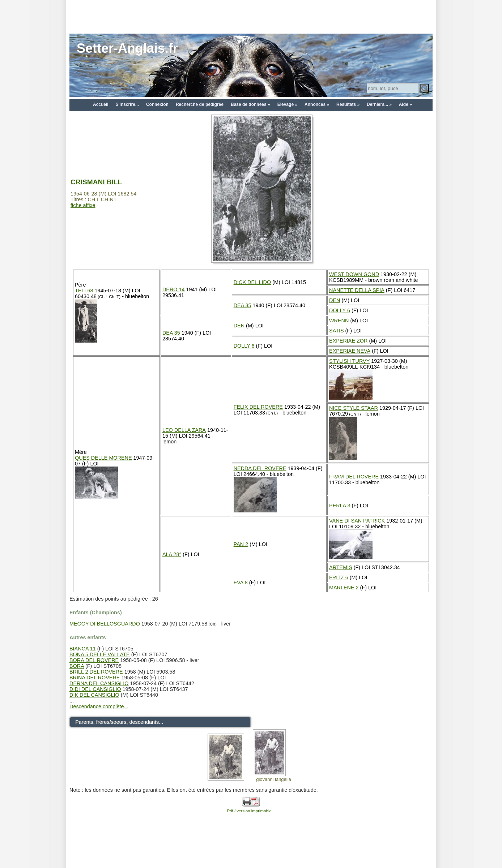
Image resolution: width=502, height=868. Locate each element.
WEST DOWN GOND (354, 274)
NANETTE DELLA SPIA (357, 290)
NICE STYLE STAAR (354, 408)
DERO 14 (174, 289)
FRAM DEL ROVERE (354, 477)
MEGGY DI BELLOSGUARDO (105, 624)
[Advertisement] (251, 16)
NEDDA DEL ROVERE (260, 468)
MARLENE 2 (344, 588)
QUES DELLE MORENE (103, 458)
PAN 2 (241, 544)
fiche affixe (83, 205)
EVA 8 (241, 583)
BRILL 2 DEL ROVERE (96, 672)
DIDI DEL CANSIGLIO (95, 689)
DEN (335, 300)
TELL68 (84, 291)
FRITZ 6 (339, 577)
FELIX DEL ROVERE (258, 407)
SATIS (337, 331)
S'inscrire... (127, 104)
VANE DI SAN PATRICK (357, 521)
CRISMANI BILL (96, 182)
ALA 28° (172, 554)
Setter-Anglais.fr (127, 48)
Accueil (101, 104)
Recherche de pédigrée (200, 104)
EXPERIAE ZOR (348, 341)
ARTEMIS (341, 567)
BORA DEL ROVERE (94, 660)
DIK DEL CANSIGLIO (94, 695)
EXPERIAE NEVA (350, 351)
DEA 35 (243, 305)
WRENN (339, 321)
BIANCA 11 (83, 649)
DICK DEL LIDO (252, 282)
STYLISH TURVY (349, 361)
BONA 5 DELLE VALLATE (100, 654)
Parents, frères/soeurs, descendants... (119, 722)
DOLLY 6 (340, 310)
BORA (77, 666)
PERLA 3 (340, 506)
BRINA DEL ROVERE (95, 678)
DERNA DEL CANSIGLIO (99, 683)
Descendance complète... (99, 706)
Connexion (157, 104)
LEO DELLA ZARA (184, 430)
